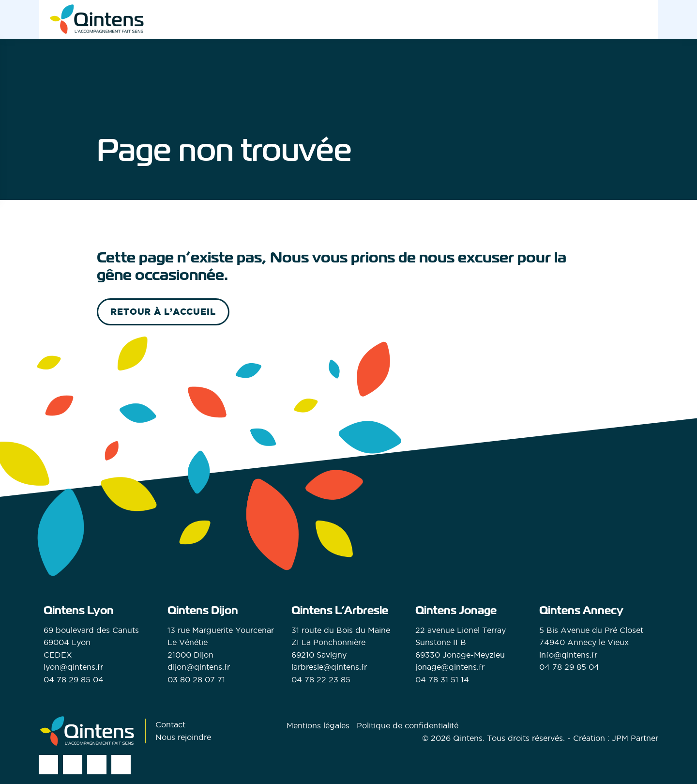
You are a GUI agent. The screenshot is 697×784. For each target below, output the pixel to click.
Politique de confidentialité (408, 725)
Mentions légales (318, 725)
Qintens (468, 738)
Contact (170, 724)
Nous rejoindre (183, 737)
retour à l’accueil (163, 312)
